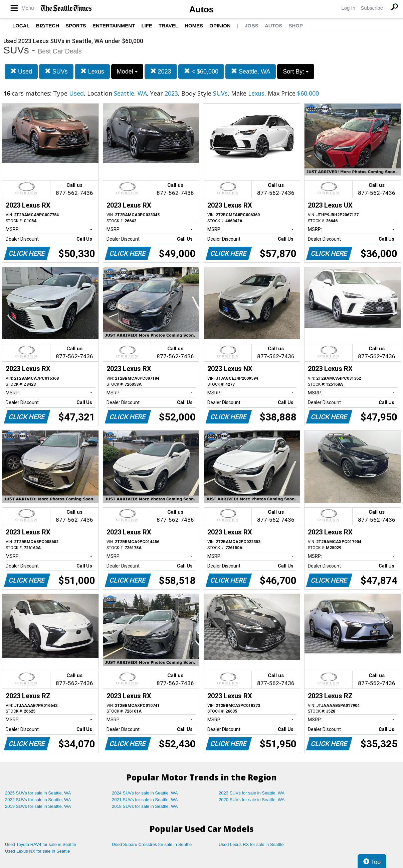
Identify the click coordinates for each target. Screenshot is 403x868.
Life (147, 26)
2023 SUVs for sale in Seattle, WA (252, 793)
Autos (202, 9)
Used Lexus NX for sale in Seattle (37, 851)
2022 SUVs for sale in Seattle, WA (38, 800)
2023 (161, 71)
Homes (194, 26)
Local (21, 26)
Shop (296, 26)
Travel (168, 26)
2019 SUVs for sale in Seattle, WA (38, 806)
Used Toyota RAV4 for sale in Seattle (41, 844)
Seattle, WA (251, 71)
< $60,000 (201, 71)
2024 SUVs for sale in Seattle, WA (145, 793)
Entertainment (114, 26)
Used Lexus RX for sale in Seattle (251, 844)
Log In (348, 8)
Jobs (252, 26)
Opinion (220, 26)
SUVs (56, 71)
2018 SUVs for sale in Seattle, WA (145, 806)
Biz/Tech (48, 26)
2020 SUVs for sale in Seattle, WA (252, 800)
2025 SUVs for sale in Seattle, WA (38, 793)
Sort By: (296, 72)
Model (127, 72)
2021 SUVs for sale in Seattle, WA (145, 800)
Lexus (92, 71)
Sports (76, 26)
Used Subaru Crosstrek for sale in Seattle (152, 844)
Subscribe (372, 8)
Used (21, 71)
